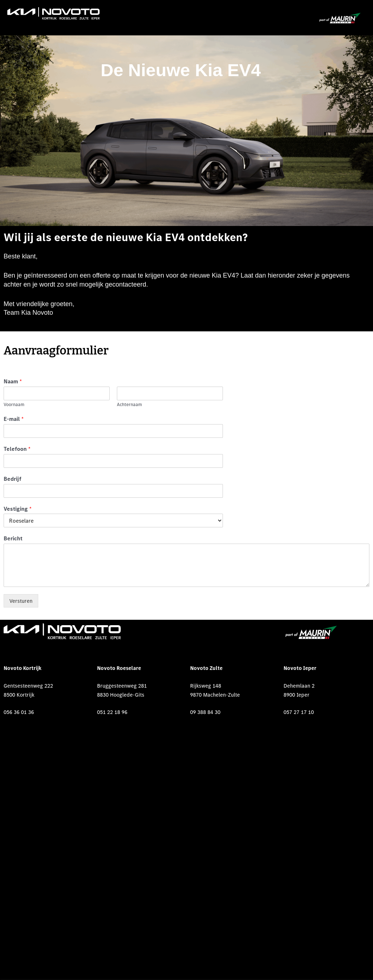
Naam (13, 381)
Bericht (13, 538)
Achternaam (130, 405)
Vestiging (18, 509)
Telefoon (17, 449)
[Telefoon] (113, 461)
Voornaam (14, 405)
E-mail (14, 419)
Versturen (21, 601)
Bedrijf (12, 479)
